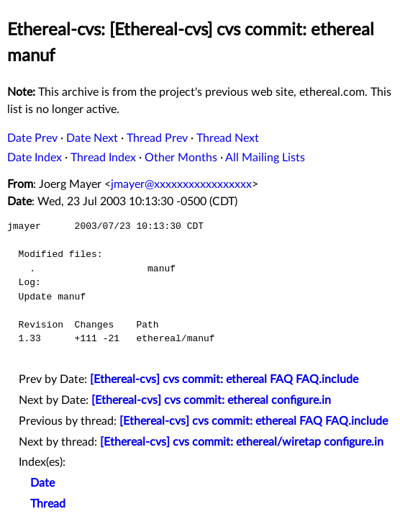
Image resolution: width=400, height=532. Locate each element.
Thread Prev (157, 138)
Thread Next (228, 138)
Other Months (181, 158)
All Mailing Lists (265, 158)
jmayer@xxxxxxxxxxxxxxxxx (181, 184)
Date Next (92, 138)
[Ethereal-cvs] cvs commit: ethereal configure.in (211, 400)
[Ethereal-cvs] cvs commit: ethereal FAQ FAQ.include (224, 379)
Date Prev (32, 138)
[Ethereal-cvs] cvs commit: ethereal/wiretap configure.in (242, 442)
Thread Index (103, 158)
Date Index (35, 158)
